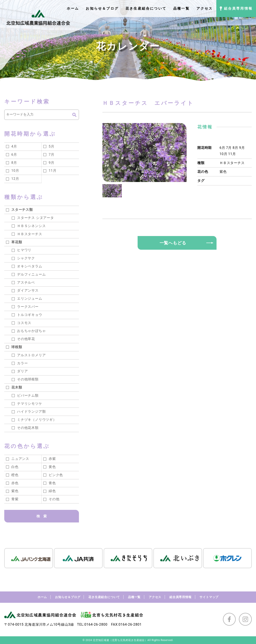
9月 (242, 148)
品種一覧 (134, 597)
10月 (223, 154)
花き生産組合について (104, 597)
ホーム (42, 597)
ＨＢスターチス (232, 163)
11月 (232, 154)
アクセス (155, 597)
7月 (229, 148)
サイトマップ (209, 597)
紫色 (223, 172)
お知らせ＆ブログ (68, 597)
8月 (235, 148)
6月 (222, 148)
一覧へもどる (173, 243)
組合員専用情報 (180, 597)
